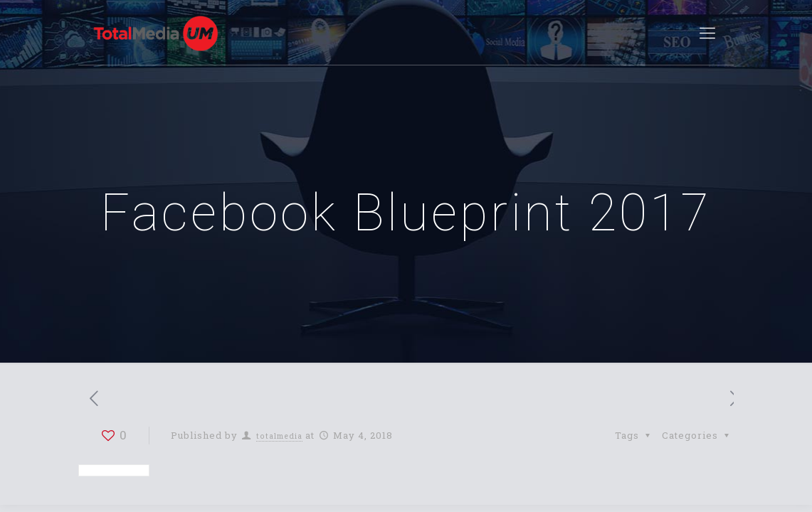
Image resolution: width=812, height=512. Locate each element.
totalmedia (279, 436)
